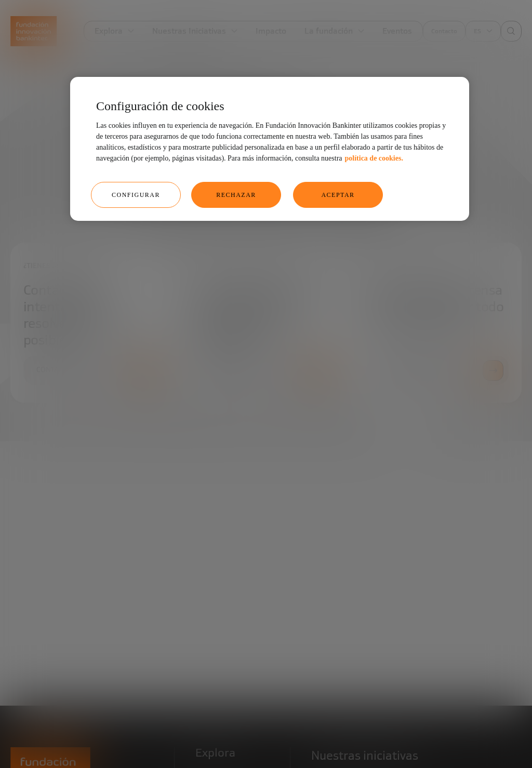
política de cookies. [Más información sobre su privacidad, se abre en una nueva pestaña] (374, 158)
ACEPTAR (338, 195)
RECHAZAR (236, 195)
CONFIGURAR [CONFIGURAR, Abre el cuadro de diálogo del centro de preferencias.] (136, 195)
